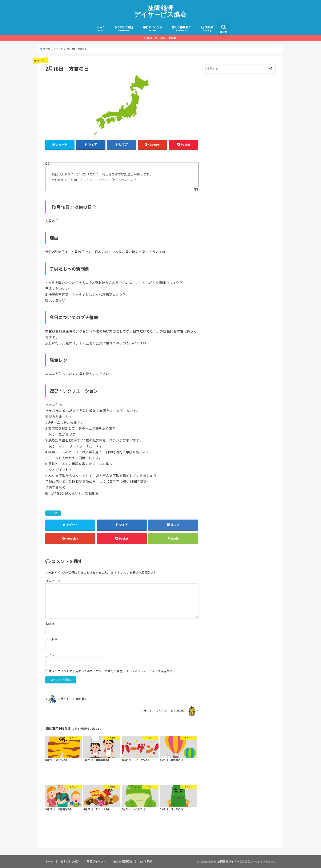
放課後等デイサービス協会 (234, 862)
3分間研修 (207, 29)
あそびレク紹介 (124, 29)
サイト (50, 655)
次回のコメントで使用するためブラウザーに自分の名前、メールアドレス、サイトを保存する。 (112, 671)
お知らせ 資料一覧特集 (162, 38)
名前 (50, 624)
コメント (53, 581)
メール (52, 640)
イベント (55, 513)
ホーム (101, 29)
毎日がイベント (153, 29)
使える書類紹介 (181, 29)
